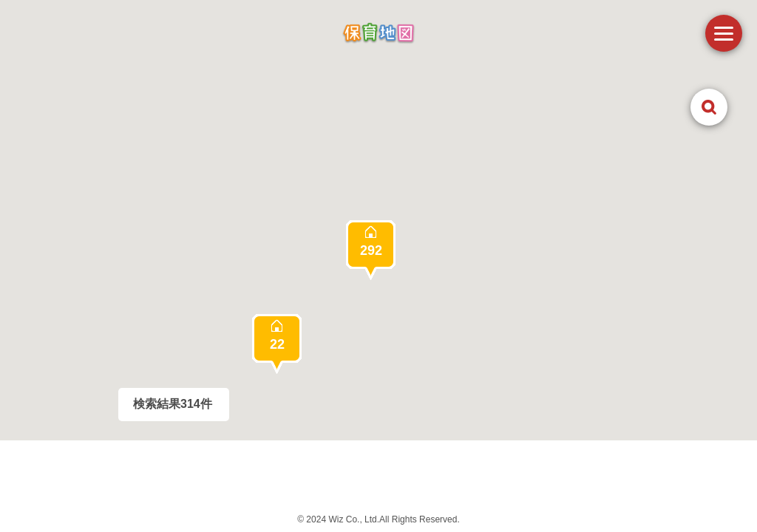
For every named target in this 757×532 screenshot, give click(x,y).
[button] (371, 250)
